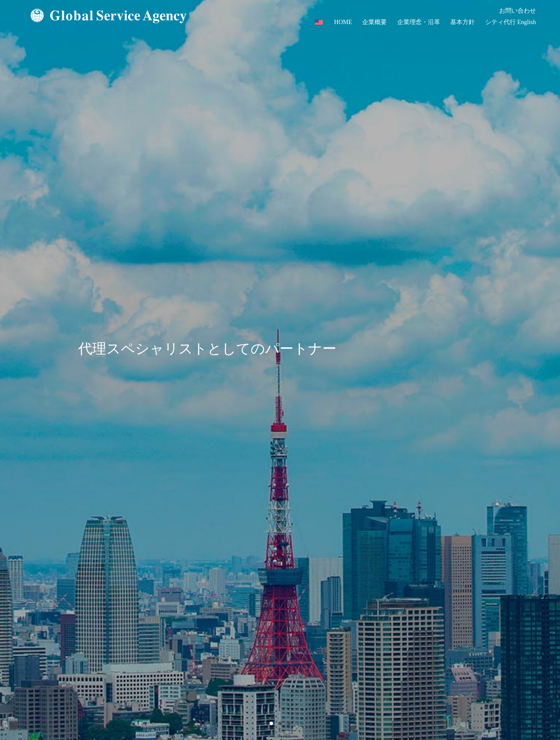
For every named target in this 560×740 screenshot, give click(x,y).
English (527, 22)
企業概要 (374, 22)
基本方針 (462, 22)
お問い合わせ (518, 11)
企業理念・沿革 (419, 22)
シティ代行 (500, 22)
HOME (343, 22)
